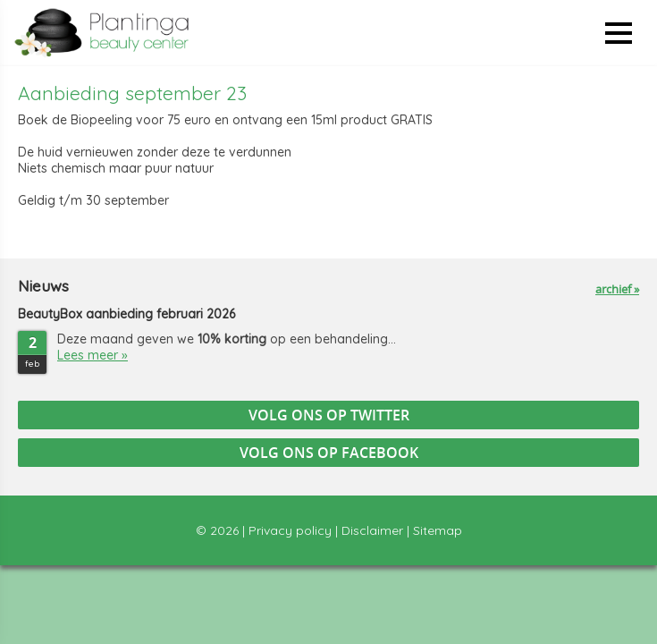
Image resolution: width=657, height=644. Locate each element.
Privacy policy (290, 530)
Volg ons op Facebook (329, 453)
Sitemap (438, 530)
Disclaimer (372, 530)
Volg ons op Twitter (329, 415)
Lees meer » (93, 355)
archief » (617, 289)
